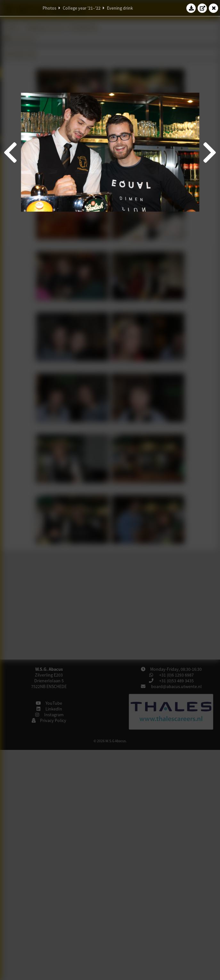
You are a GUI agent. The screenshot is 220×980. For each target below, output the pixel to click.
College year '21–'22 (82, 8)
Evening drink (120, 8)
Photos (49, 8)
